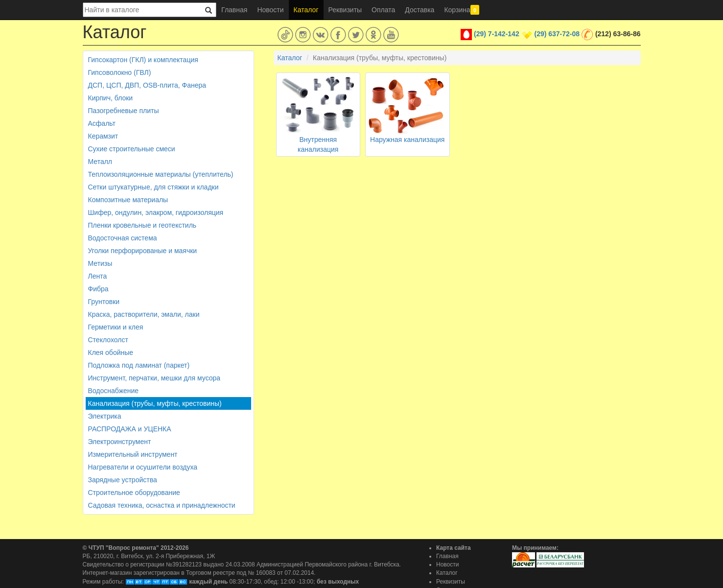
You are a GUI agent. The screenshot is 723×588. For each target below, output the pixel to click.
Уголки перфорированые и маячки (143, 251)
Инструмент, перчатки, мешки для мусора (154, 378)
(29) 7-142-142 (497, 34)
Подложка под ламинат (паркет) (139, 365)
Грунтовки (104, 302)
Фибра (98, 289)
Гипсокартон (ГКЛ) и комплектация (143, 60)
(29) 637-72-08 (557, 34)
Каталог (306, 10)
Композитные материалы (128, 200)
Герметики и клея (116, 327)
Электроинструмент (120, 442)
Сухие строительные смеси (132, 149)
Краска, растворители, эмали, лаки (144, 314)
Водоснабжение (114, 391)
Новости (270, 10)
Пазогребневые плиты (124, 111)
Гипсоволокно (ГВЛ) (120, 72)
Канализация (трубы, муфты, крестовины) (155, 403)
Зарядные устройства (123, 480)
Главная (234, 10)
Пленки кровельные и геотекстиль (142, 225)
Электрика (105, 416)
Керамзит (103, 136)
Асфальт (102, 123)
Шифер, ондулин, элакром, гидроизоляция (156, 212)
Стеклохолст (108, 340)
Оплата (383, 10)
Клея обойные (111, 353)
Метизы (100, 263)
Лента (98, 276)
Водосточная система (123, 238)
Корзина (462, 10)
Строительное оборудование (134, 493)
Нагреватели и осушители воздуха (143, 467)
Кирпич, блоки (111, 98)
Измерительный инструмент (133, 454)
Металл (100, 162)
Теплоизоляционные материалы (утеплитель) (161, 174)
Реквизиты (345, 10)
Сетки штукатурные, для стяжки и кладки (153, 187)
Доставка (420, 10)
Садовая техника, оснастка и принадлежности (162, 505)
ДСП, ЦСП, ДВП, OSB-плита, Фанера (147, 85)
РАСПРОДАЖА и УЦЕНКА (130, 429)
